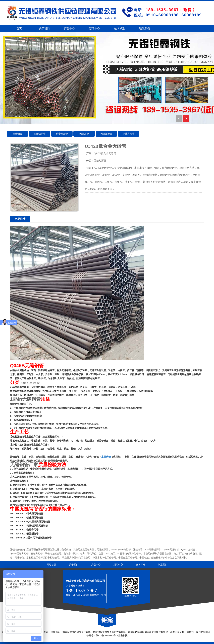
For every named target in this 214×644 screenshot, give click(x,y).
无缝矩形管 (106, 134)
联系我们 (145, 29)
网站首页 (51, 565)
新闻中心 (94, 29)
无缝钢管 (17, 134)
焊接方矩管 (129, 134)
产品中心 (69, 29)
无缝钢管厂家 (24, 465)
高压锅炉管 (40, 134)
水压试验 (106, 457)
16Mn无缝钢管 (25, 399)
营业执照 (123, 636)
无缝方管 (84, 134)
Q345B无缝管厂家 (30, 383)
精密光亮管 (62, 134)
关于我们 (44, 29)
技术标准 (120, 29)
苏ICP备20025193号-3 (107, 636)
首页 (19, 29)
